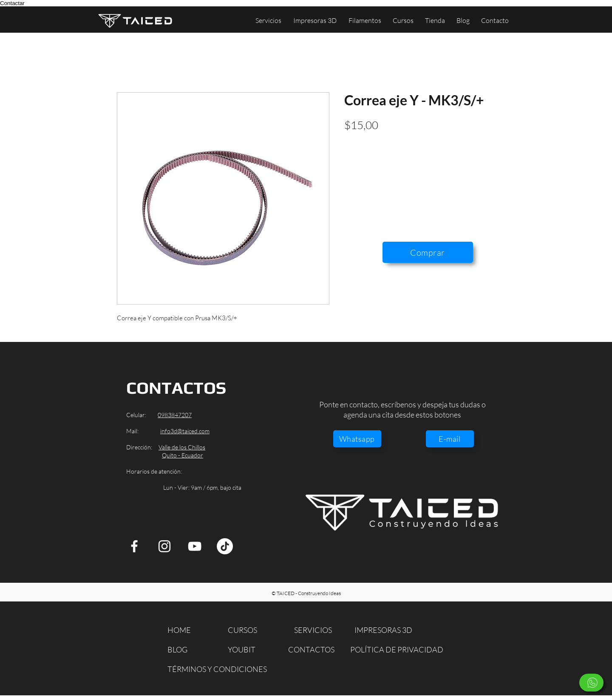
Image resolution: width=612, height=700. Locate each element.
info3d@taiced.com (185, 431)
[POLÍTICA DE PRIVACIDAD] (398, 650)
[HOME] (183, 630)
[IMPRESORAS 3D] (386, 630)
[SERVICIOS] (316, 630)
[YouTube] (195, 546)
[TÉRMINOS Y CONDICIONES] (217, 669)
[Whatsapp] (357, 439)
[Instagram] (164, 546)
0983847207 (175, 415)
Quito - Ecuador (183, 455)
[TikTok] (225, 546)
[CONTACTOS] (312, 650)
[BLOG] (183, 650)
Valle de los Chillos (182, 447)
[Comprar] (428, 252)
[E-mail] (450, 439)
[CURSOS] (248, 630)
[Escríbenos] (591, 683)
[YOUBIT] (248, 650)
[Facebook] (134, 546)
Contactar (12, 3)
